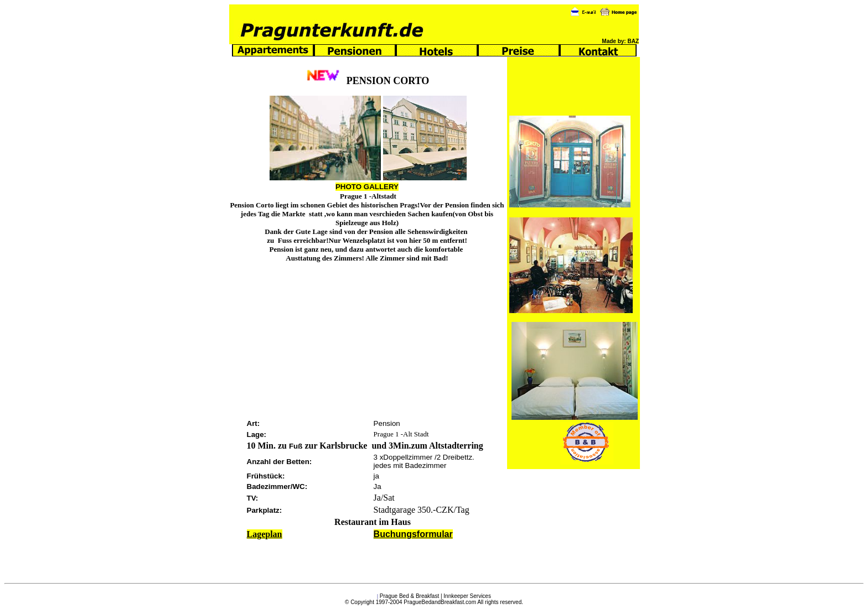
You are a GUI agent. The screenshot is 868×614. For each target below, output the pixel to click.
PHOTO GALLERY (367, 187)
